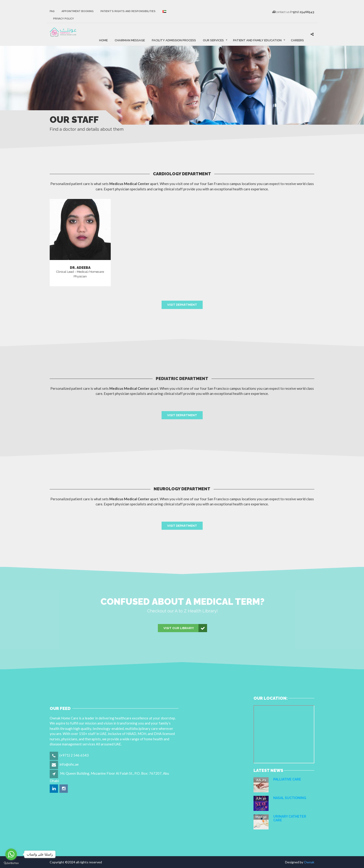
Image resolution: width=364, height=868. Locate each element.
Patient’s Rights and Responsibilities (128, 11)
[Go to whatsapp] (11, 854)
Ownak (309, 862)
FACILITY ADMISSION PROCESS (174, 40)
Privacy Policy (63, 19)
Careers (297, 40)
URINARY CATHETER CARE (290, 818)
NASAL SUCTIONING (290, 798)
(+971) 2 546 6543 (74, 755)
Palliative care (287, 779)
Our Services (213, 40)
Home (103, 40)
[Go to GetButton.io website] (11, 863)
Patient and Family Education (257, 40)
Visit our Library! (185, 628)
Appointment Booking (78, 11)
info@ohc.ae (69, 764)
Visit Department (182, 305)
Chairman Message (130, 40)
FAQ (52, 11)
